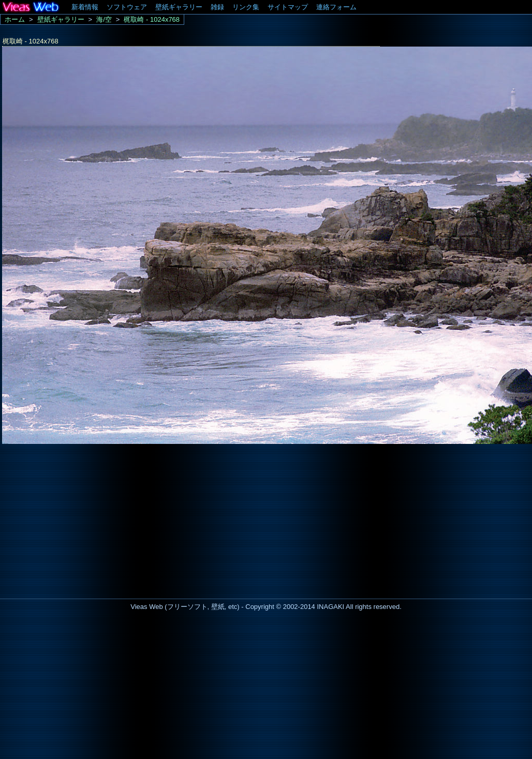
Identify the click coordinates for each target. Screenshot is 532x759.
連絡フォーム (336, 7)
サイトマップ (288, 7)
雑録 (217, 7)
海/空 (104, 19)
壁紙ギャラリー (179, 7)
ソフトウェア (127, 7)
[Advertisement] (87, 518)
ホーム (15, 19)
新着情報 (85, 7)
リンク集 (246, 7)
